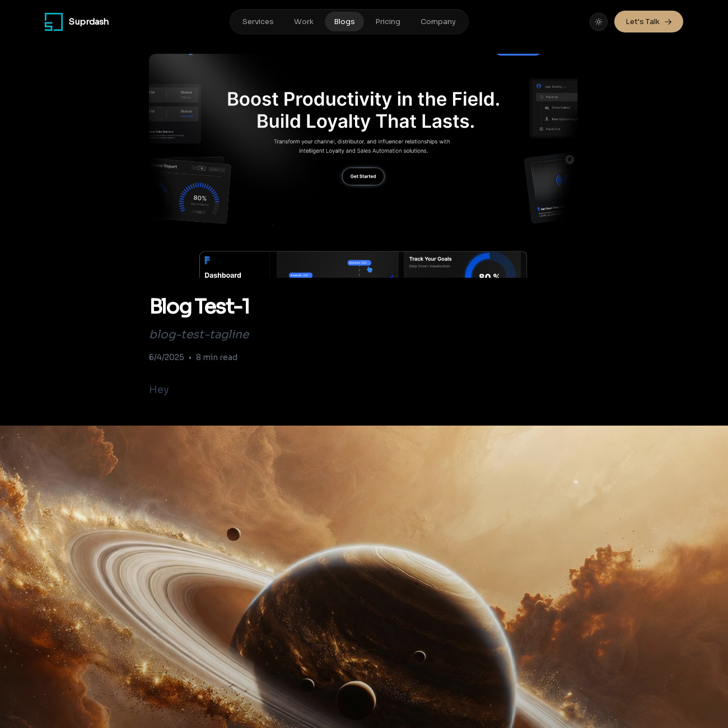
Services (258, 22)
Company (438, 22)
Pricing (388, 22)
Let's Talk (649, 22)
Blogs (344, 22)
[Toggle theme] (599, 22)
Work (304, 22)
